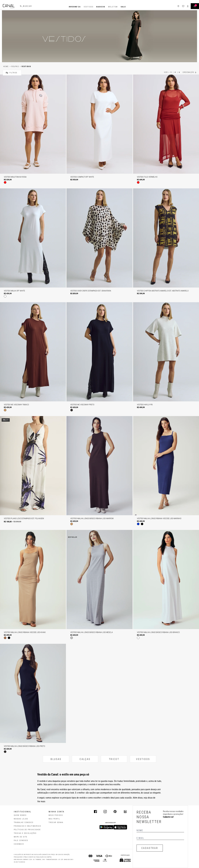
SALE (123, 7)
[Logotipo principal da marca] (14, 7)
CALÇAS (85, 759)
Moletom (113, 7)
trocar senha (56, 822)
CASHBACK (19, 844)
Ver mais (41, 801)
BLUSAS (56, 759)
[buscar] (26, 7)
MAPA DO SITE (21, 837)
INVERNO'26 (75, 7)
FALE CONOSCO (21, 840)
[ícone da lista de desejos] (178, 7)
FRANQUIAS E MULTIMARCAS (27, 826)
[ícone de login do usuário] (183, 7)
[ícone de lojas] (173, 7)
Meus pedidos (56, 815)
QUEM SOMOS (20, 815)
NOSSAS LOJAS (21, 819)
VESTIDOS (143, 759)
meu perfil (54, 819)
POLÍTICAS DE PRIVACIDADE (27, 830)
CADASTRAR (150, 848)
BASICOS (101, 7)
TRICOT (114, 759)
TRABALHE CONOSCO (24, 822)
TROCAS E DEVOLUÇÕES (25, 833)
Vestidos (89, 7)
